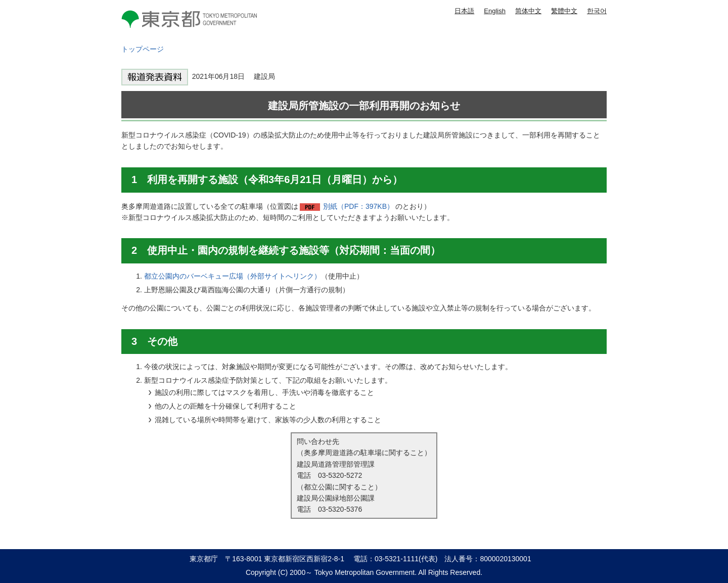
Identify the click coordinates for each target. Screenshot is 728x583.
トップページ (143, 49)
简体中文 (528, 11)
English (495, 11)
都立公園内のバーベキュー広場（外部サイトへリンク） (233, 276)
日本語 (464, 11)
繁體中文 (564, 11)
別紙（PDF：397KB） (358, 206)
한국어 (597, 11)
